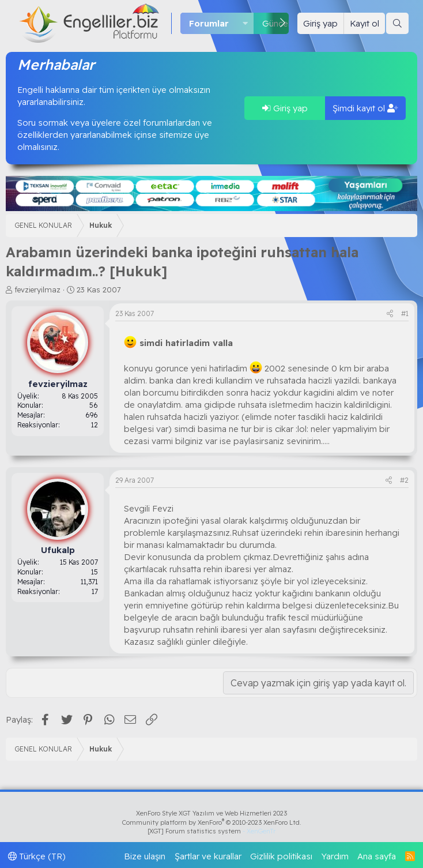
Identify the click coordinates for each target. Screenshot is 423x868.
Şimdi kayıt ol (365, 108)
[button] (246, 23)
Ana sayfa (377, 856)
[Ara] (397, 23)
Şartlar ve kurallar (208, 856)
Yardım (335, 856)
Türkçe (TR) (37, 856)
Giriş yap (285, 108)
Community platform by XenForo (212, 822)
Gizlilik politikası (281, 856)
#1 (405, 313)
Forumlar (209, 23)
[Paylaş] (390, 314)
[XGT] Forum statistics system (211, 831)
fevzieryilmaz (37, 290)
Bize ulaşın (145, 856)
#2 (404, 480)
